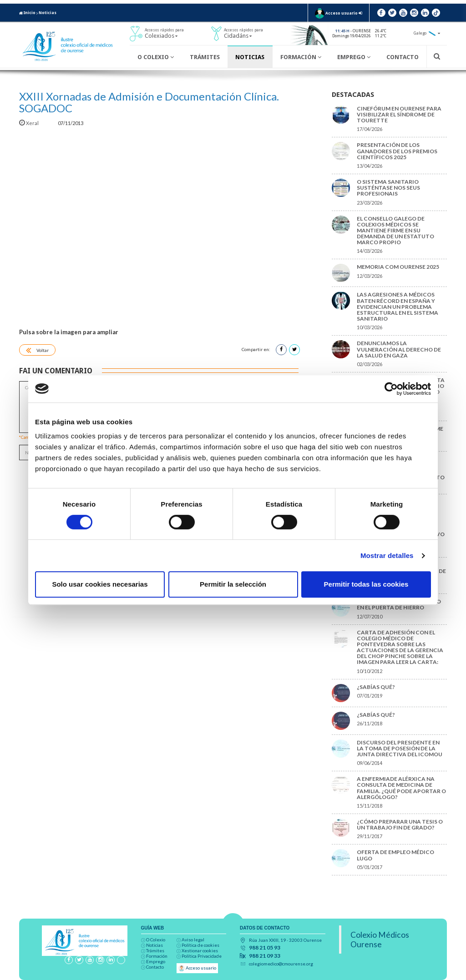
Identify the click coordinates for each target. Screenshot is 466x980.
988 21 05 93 (265, 948)
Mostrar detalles (387, 555)
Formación (301, 57)
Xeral (29, 123)
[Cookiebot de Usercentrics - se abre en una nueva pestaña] (391, 389)
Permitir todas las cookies (366, 584)
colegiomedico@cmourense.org (281, 964)
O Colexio (156, 57)
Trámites (205, 57)
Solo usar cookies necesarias (100, 584)
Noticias (48, 13)
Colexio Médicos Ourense (380, 940)
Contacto (403, 57)
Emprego (354, 57)
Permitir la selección (233, 584)
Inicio (27, 13)
